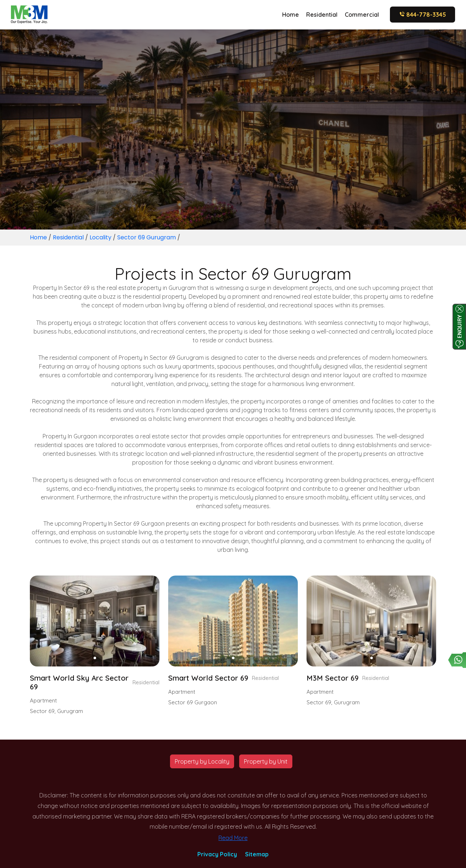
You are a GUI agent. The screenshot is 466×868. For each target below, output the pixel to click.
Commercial (362, 15)
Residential (322, 15)
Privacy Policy (217, 854)
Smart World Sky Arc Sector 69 (79, 682)
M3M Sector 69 (333, 678)
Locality (100, 237)
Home (291, 15)
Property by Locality (202, 761)
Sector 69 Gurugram (147, 237)
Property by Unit (266, 761)
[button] (95, 658)
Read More (233, 838)
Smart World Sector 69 (208, 678)
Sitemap (257, 854)
